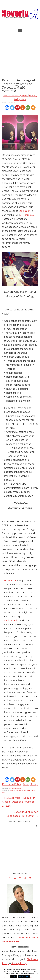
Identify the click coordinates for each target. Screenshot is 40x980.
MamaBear (10, 581)
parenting (12, 791)
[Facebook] (7, 108)
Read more (24, 977)
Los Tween (24, 211)
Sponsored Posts (17, 789)
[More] (33, 108)
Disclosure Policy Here (15, 95)
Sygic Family (11, 620)
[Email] (28, 108)
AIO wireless (27, 215)
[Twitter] (12, 108)
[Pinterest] (17, 108)
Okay (14, 977)
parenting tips (19, 791)
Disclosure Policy (12, 784)
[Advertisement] (20, 55)
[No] (37, 973)
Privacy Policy (30, 784)
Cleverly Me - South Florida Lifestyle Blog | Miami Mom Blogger (20, 13)
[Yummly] (23, 108)
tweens (28, 791)
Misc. (10, 789)
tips (25, 791)
